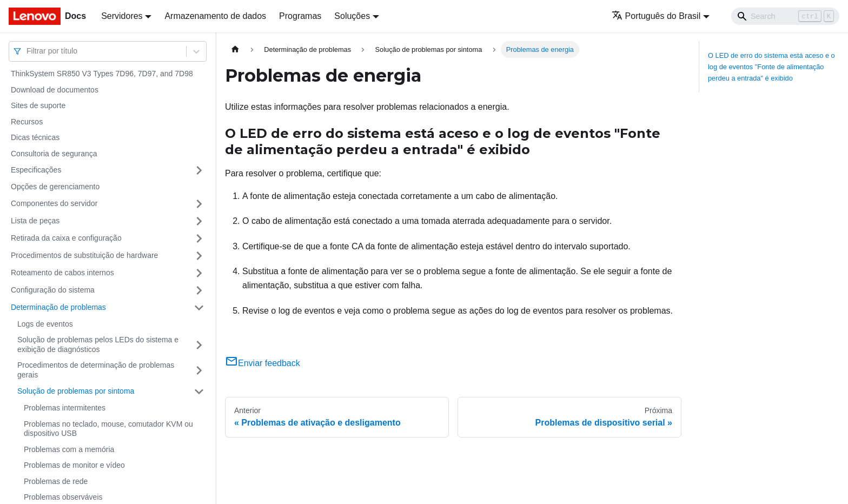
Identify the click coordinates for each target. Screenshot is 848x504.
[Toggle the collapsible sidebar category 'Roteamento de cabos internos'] (199, 273)
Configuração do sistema (53, 290)
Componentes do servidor (54, 203)
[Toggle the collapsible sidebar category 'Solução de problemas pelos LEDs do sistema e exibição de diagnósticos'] (199, 345)
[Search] (785, 16)
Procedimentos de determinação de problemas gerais (96, 370)
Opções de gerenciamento (55, 187)
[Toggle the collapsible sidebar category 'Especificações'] (199, 170)
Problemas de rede (56, 481)
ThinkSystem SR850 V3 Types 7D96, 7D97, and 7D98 (102, 74)
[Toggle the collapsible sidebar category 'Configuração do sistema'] (199, 290)
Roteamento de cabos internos (62, 273)
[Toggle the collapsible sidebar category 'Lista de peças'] (199, 221)
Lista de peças (35, 221)
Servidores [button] (122, 16)
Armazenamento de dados (215, 16)
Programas (300, 16)
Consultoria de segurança (54, 154)
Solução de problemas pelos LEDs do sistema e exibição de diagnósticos (98, 344)
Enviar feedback (263, 363)
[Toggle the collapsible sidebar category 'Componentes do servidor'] (199, 204)
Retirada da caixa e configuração (66, 238)
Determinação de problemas (58, 307)
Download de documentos (55, 90)
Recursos (27, 122)
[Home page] (235, 49)
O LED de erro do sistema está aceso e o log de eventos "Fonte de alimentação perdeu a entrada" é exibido (771, 67)
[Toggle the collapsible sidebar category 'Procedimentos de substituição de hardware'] (199, 256)
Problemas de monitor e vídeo (74, 465)
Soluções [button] (352, 16)
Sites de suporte (38, 105)
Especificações (36, 170)
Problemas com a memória (69, 449)
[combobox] (28, 51)
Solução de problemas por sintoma (76, 391)
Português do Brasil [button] (656, 16)
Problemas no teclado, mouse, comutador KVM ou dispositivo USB (108, 429)
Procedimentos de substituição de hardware (84, 255)
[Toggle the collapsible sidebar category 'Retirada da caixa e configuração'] (199, 238)
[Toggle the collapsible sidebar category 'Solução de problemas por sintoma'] (199, 392)
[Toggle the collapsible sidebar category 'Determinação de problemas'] (199, 308)
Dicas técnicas (35, 137)
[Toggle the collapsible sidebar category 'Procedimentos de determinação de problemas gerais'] (199, 370)
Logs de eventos (45, 324)
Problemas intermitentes (65, 408)
